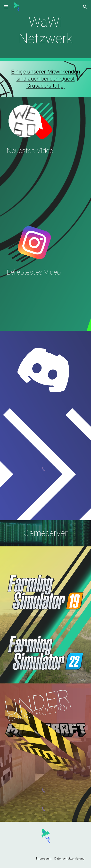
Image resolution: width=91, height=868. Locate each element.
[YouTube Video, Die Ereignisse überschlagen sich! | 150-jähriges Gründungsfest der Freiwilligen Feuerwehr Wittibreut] (46, 181)
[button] (6, 7)
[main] (46, 30)
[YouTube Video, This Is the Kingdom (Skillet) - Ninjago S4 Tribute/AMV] (46, 302)
